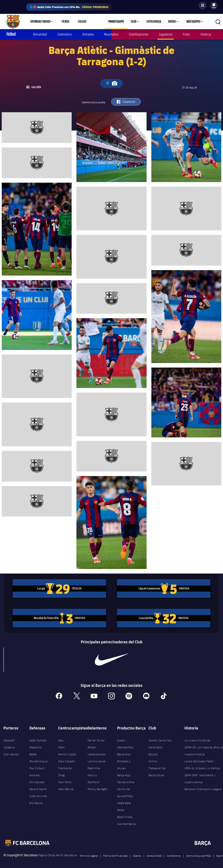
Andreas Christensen (37, 776)
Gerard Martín (38, 787)
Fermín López (67, 752)
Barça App (124, 773)
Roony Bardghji (97, 787)
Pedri (62, 745)
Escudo (153, 752)
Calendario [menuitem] (65, 34)
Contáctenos (174, 853)
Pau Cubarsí (37, 766)
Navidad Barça (126, 821)
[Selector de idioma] (203, 6)
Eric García (36, 801)
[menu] (214, 6)
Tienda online (126, 780)
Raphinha (94, 766)
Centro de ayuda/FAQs (199, 853)
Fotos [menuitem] (187, 34)
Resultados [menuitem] (111, 34)
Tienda (65, 22)
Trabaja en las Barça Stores (157, 769)
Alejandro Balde (36, 748)
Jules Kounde (38, 794)
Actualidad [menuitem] (40, 34)
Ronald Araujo (39, 759)
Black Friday (125, 814)
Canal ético (155, 745)
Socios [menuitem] (172, 22)
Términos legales (89, 853)
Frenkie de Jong (65, 769)
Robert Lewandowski (97, 748)
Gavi (61, 738)
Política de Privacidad (115, 853)
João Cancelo (38, 738)
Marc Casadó (66, 759)
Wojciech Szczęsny (9, 741)
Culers (81, 22)
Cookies (137, 853)
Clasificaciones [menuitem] (139, 34)
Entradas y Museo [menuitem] (41, 22)
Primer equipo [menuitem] (118, 22)
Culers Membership (125, 741)
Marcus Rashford (93, 776)
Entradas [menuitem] (88, 34)
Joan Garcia (11, 752)
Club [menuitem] (135, 22)
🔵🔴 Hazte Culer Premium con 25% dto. (69, 7)
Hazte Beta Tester (124, 804)
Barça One (124, 752)
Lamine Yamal (96, 759)
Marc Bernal (66, 787)
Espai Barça (155, 22)
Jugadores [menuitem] (166, 34)
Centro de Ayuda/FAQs (125, 790)
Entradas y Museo (124, 762)
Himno (153, 759)
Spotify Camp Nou (160, 738)
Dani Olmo (65, 780)
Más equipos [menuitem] (193, 22)
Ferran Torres (96, 738)
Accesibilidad (154, 853)
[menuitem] (214, 5)
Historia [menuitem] (206, 34)
